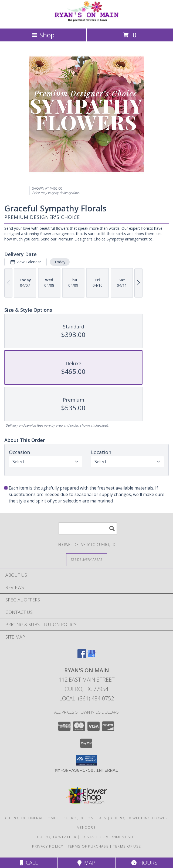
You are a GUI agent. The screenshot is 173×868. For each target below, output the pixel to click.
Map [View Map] (86, 863)
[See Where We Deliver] (87, 559)
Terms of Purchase (88, 846)
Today (60, 262)
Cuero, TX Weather (57, 837)
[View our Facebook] (82, 656)
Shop (43, 35)
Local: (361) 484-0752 (87, 698)
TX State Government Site (108, 837)
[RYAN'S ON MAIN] (87, 21)
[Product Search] (88, 528)
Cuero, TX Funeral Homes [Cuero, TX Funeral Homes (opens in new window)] (32, 818)
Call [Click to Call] (29, 863)
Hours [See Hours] (144, 863)
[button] (86, 760)
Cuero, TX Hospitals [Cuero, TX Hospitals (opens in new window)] (85, 818)
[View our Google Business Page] (91, 656)
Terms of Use (127, 846)
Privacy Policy (48, 846)
